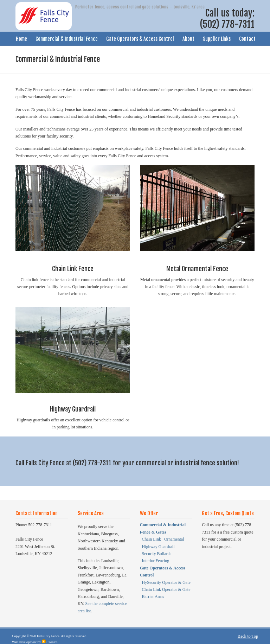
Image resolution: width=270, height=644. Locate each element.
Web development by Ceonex (34, 642)
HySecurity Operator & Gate (166, 582)
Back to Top (248, 636)
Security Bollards (157, 554)
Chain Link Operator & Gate (166, 589)
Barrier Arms (153, 597)
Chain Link (152, 539)
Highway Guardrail (158, 547)
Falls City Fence (48, 636)
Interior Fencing (156, 561)
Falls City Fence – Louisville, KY (44, 16)
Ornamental (174, 539)
